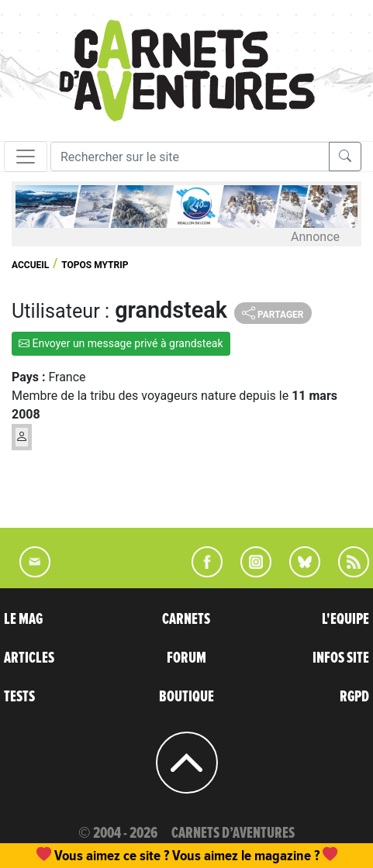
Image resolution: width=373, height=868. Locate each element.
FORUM (186, 658)
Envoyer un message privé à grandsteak (121, 343)
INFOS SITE (341, 658)
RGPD (354, 697)
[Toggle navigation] (26, 157)
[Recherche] (190, 157)
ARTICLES (29, 658)
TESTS (19, 697)
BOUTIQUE (186, 697)
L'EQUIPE (345, 619)
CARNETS (186, 619)
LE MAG (23, 619)
